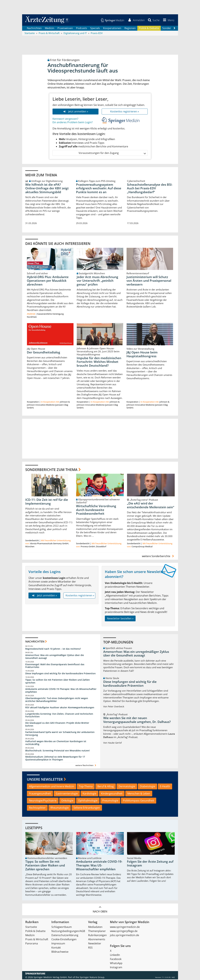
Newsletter (95, 944)
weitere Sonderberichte (158, 557)
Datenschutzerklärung (65, 936)
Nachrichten (34, 29)
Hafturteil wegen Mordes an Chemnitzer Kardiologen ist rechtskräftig (56, 743)
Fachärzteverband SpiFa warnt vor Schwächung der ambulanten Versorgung (60, 734)
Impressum (58, 944)
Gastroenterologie (67, 794)
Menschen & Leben (139, 794)
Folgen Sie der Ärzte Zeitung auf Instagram (150, 864)
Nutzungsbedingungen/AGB (68, 932)
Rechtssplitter (37, 808)
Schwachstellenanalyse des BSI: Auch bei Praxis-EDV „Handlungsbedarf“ (150, 189)
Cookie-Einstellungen (64, 940)
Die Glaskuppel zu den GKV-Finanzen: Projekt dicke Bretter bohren (57, 725)
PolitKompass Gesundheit (139, 801)
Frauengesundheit (40, 794)
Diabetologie (147, 787)
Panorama (32, 944)
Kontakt (56, 948)
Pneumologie (110, 801)
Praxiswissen (65, 29)
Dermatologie (127, 787)
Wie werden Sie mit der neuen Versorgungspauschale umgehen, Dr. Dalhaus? (137, 721)
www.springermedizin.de (125, 928)
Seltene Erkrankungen (87, 808)
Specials (95, 29)
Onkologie (67, 801)
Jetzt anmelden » (75, 112)
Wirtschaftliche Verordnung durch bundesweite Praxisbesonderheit (96, 511)
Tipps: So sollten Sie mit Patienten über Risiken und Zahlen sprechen (58, 682)
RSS (90, 948)
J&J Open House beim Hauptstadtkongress (142, 355)
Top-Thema (86, 787)
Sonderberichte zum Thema (51, 470)
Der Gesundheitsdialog (44, 353)
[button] (168, 20)
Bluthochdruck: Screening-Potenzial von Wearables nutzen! (58, 751)
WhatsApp (116, 964)
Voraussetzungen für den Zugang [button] (112, 154)
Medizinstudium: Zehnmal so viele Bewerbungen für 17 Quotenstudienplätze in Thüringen (55, 759)
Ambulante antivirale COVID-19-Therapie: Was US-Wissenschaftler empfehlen (61, 691)
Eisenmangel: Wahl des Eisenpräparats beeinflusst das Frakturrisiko (55, 666)
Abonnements (97, 940)
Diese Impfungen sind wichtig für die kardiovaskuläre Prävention (60, 674)
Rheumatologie (60, 808)
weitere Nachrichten (86, 766)
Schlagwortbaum (62, 928)
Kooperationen (112, 29)
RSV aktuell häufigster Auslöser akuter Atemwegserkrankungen (60, 708)
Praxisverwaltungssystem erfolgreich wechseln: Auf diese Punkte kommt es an (99, 189)
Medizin (50, 29)
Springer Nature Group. (92, 978)
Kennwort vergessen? (65, 119)
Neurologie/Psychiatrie (43, 801)
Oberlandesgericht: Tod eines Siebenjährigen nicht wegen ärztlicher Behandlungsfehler (57, 700)
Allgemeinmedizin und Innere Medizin (52, 787)
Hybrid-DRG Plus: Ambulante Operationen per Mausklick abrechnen (48, 281)
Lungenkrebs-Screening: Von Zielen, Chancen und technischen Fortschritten (59, 716)
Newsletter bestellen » (120, 619)
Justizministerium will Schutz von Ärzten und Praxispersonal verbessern (149, 281)
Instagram (116, 968)
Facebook (116, 960)
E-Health (165, 787)
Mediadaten (95, 928)
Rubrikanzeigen (97, 936)
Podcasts (82, 29)
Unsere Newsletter (45, 780)
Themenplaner (97, 932)
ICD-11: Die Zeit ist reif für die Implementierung (47, 502)
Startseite (31, 928)
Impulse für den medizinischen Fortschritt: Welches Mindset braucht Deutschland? (99, 362)
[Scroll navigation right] (175, 29)
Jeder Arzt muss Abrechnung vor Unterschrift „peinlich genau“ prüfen (97, 281)
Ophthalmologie (88, 801)
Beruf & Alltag (106, 787)
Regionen (130, 29)
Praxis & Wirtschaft (37, 940)
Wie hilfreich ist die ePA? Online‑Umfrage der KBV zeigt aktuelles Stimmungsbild (47, 189)
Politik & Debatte (149, 29)
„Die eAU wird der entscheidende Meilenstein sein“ (151, 506)
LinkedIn (115, 956)
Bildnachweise (60, 952)
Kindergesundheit (112, 794)
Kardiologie (89, 794)
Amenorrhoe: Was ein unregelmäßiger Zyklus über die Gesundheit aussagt (55, 657)
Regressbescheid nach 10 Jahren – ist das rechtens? (53, 649)
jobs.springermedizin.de (125, 936)
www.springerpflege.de (124, 932)
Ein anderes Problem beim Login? (73, 123)
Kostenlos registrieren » (125, 112)
